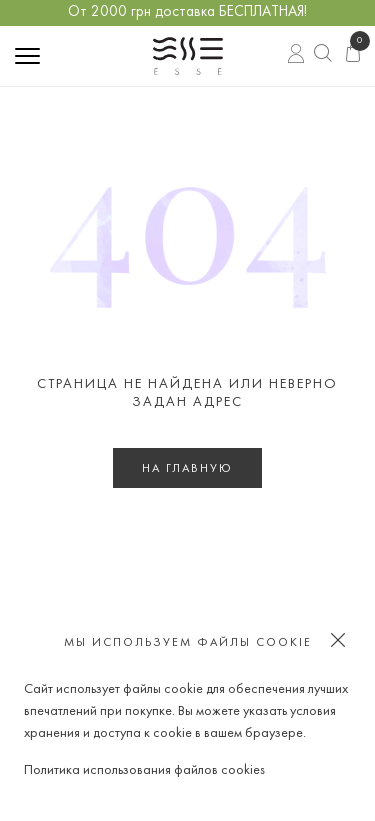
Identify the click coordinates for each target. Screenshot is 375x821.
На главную (187, 469)
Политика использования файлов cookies (144, 770)
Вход (296, 56)
